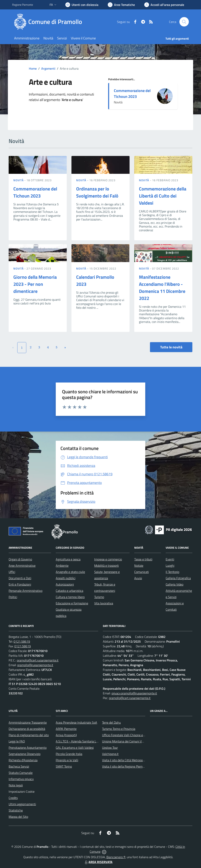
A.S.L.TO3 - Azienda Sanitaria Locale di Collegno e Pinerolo (94, 741)
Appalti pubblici (66, 578)
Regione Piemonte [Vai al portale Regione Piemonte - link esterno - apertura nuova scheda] (23, 5)
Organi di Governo (20, 559)
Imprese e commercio (108, 559)
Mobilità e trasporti (106, 566)
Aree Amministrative (22, 566)
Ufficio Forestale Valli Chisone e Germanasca (131, 735)
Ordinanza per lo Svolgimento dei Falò (97, 192)
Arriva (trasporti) (66, 735)
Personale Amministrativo (26, 591)
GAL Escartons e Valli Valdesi (75, 748)
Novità (19, 180)
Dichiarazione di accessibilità (27, 729)
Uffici (12, 572)
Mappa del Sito (18, 817)
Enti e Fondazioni (20, 584)
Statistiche (16, 810)
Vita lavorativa (104, 603)
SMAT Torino (64, 766)
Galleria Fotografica (178, 578)
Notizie (139, 566)
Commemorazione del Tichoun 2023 (132, 93)
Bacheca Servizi (19, 766)
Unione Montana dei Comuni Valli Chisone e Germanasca (139, 741)
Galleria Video (175, 584)
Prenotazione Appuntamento (28, 748)
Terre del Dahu (111, 722)
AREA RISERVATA (98, 862)
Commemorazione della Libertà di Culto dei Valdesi (163, 196)
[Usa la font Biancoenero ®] (82, 5)
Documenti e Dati (20, 578)
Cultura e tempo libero (70, 597)
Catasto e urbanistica (69, 591)
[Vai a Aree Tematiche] (121, 5)
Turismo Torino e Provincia (119, 729)
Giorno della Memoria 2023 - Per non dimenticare (35, 284)
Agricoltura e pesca (68, 559)
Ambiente (62, 566)
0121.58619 (22, 641)
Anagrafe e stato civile (70, 572)
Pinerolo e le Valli (67, 760)
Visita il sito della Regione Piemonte (125, 766)
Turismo (99, 597)
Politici (13, 597)
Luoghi (170, 566)
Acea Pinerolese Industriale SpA (76, 722)
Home (33, 68)
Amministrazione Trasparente (28, 722)
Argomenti (48, 68)
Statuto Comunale (21, 773)
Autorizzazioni (65, 584)
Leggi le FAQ (17, 741)
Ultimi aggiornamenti (22, 804)
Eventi (170, 559)
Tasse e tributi (143, 559)
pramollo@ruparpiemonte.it (35, 665)
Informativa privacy (21, 779)
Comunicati (142, 572)
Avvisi (138, 578)
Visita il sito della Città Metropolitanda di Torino (133, 760)
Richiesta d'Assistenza (23, 760)
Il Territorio (172, 572)
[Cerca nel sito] (184, 22)
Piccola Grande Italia (69, 754)
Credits (13, 798)
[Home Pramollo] (49, 22)
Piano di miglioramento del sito (29, 735)
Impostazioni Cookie (22, 791)
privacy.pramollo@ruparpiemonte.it (134, 693)
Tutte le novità (171, 347)
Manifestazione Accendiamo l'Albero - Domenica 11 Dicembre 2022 (162, 288)
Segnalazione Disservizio (25, 754)
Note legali (16, 785)
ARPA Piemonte (66, 729)
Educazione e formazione (72, 603)
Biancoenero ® (116, 857)
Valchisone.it (110, 754)
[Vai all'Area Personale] (164, 5)
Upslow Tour (110, 748)
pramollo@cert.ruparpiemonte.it (38, 660)
